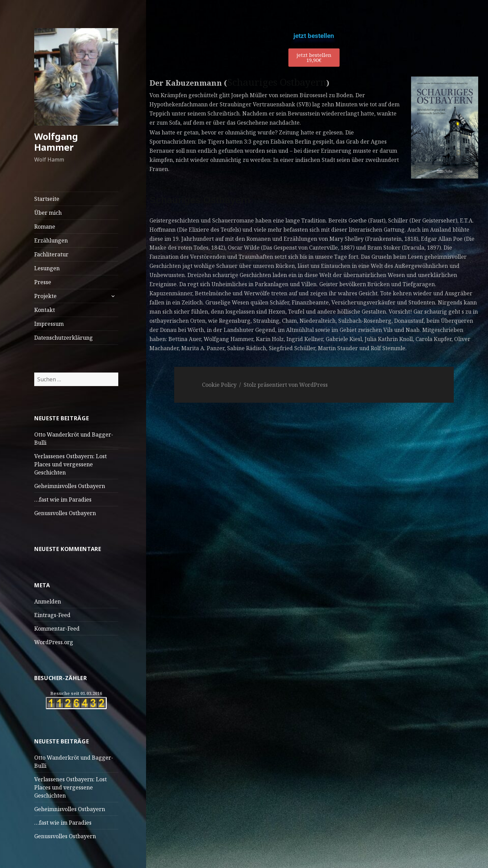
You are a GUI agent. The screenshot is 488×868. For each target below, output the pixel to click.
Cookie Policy (219, 385)
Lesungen (47, 268)
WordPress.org (54, 642)
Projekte (45, 296)
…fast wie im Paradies (63, 500)
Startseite (47, 199)
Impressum (49, 324)
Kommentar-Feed (57, 629)
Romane (45, 227)
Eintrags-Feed (52, 615)
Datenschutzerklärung (64, 338)
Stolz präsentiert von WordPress (286, 385)
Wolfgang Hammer (56, 142)
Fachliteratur (51, 254)
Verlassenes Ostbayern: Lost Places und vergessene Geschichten (70, 464)
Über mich (48, 213)
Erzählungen (51, 240)
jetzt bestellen (314, 36)
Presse (43, 282)
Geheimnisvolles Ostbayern (70, 486)
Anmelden (48, 601)
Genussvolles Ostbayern (65, 513)
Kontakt (45, 310)
